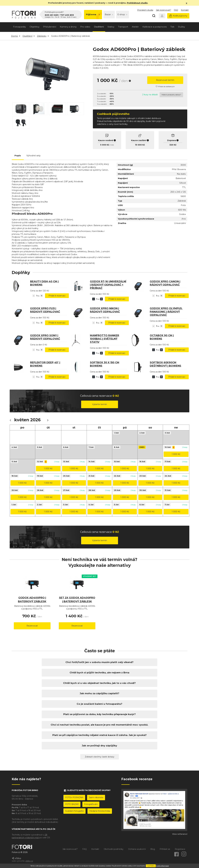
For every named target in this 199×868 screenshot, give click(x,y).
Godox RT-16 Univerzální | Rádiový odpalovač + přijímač (108, 285)
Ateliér (135, 27)
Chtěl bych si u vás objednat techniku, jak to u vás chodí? (99, 683)
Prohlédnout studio (137, 3)
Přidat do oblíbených (165, 86)
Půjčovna (93, 14)
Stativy (111, 27)
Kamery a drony (68, 27)
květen (22, 420)
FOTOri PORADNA (74, 797)
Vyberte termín (100, 404)
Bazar (109, 14)
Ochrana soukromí (137, 849)
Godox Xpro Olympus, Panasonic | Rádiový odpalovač (166, 312)
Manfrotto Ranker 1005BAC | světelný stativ (105, 339)
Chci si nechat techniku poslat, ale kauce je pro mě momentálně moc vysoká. (99, 725)
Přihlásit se (165, 849)
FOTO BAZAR (72, 804)
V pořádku (151, 866)
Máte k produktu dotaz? (171, 95)
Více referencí (180, 834)
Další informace (162, 866)
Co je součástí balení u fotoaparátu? (99, 704)
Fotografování (91, 804)
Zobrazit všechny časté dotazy (100, 757)
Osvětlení (99, 27)
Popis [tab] (18, 156)
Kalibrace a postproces (155, 27)
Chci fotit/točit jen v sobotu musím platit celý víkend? (99, 662)
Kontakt (185, 10)
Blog (153, 849)
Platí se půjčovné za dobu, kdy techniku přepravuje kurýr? (99, 714)
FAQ (176, 10)
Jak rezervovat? (163, 10)
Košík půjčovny (178, 16)
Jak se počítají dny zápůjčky (99, 746)
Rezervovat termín (165, 80)
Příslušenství (50, 27)
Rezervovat (32, 626)
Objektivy (34, 27)
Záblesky (42, 36)
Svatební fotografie (74, 811)
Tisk (172, 27)
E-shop (122, 14)
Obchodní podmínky (114, 849)
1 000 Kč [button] (176, 454)
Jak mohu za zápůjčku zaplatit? (99, 693)
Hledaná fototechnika (100, 811)
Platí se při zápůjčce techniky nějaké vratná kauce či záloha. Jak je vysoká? (99, 735)
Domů (14, 36)
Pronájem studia (145, 10)
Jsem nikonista (96, 797)
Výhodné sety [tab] (33, 156)
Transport (123, 27)
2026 (35, 420)
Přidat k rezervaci (57, 296)
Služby (181, 27)
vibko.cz (29, 861)
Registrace (180, 849)
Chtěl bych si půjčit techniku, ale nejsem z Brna (99, 673)
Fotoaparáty (19, 27)
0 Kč (112, 145)
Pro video (85, 27)
